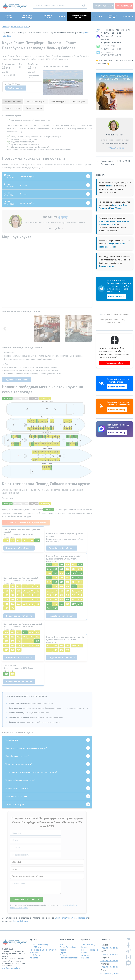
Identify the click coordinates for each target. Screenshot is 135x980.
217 (19, 599)
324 (55, 565)
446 (68, 650)
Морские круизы (113, 17)
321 (74, 582)
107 (25, 540)
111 (37, 540)
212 (25, 595)
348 (74, 565)
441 (49, 645)
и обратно (35, 952)
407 (6, 641)
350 (68, 599)
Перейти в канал (116, 296)
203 (6, 591)
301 (61, 569)
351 (49, 569)
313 (61, 578)
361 (49, 608)
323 (49, 565)
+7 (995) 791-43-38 (104, 6)
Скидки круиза (79, 101)
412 (31, 641)
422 (25, 632)
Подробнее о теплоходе (17, 380)
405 (31, 637)
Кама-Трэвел (116, 208)
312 (55, 578)
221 (6, 604)
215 (6, 599)
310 (80, 573)
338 (80, 591)
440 (74, 645)
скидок (109, 186)
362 (55, 608)
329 (61, 586)
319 (61, 582)
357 (61, 604)
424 (6, 650)
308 (68, 573)
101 (6, 540)
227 (19, 586)
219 (31, 599)
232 (37, 604)
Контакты (126, 6)
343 (74, 595)
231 (31, 604)
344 (80, 595)
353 (74, 599)
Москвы (63, 944)
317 (49, 582)
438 (68, 645)
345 (49, 599)
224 (25, 604)
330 (68, 586)
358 (68, 604)
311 (49, 578)
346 (55, 599)
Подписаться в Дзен (115, 363)
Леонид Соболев (20, 921)
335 (61, 591)
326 (68, 565)
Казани (63, 950)
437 (61, 645)
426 (12, 650)
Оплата (61, 17)
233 (6, 608)
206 (25, 591)
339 (49, 595)
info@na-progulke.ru (11, 968)
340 (55, 595)
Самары (63, 955)
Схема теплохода (34, 108)
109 (31, 540)
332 (80, 586)
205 (19, 591)
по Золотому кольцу (39, 944)
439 (55, 645)
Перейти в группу (117, 387)
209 (6, 595)
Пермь (84, 952)
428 (37, 632)
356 (55, 604)
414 (6, 645)
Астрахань (86, 955)
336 (68, 591)
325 (61, 565)
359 (74, 604)
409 (19, 650)
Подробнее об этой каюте (19, 548)
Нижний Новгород (89, 950)
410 (19, 641)
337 (74, 591)
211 (19, 595)
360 (80, 604)
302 (68, 569)
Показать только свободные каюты (26, 522)
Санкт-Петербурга (68, 947)
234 (12, 608)
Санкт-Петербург (62, 918)
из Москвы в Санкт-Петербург (44, 950)
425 (31, 632)
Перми (63, 952)
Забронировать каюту (26, 899)
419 (6, 632)
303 (74, 569)
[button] (90, 329)
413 (37, 641)
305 (49, 573)
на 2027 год (35, 947)
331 (74, 586)
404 (25, 637)
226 (12, 586)
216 (12, 599)
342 (68, 595)
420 (12, 632)
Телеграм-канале (107, 266)
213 (31, 595)
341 (61, 595)
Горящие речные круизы (79, 17)
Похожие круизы (12, 108)
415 (12, 645)
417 (25, 645)
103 (12, 540)
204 (12, 591)
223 (19, 604)
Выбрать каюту (16, 88)
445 (61, 650)
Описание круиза (59, 101)
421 (19, 632)
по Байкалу (35, 955)
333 (49, 591)
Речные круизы (8, 17)
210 (12, 595)
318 (55, 582)
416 (19, 645)
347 (61, 599)
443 (49, 650)
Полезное (97, 17)
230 (37, 586)
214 (37, 595)
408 (12, 641)
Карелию (85, 958)
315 (74, 578)
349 (80, 565)
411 (25, 641)
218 (25, 599)
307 (61, 573)
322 (80, 582)
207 (31, 591)
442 (80, 645)
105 (19, 540)
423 (37, 645)
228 (25, 586)
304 (80, 569)
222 (12, 604)
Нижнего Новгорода (69, 958)
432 (6, 674)
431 (12, 674)
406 (37, 637)
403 (19, 637)
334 (55, 591)
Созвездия (117, 205)
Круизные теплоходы (28, 17)
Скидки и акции (48, 17)
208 (37, 591)
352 (55, 569)
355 (49, 604)
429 (6, 637)
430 (12, 637)
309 (74, 573)
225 (6, 586)
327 (49, 586)
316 (80, 578)
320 (68, 582)
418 (31, 645)
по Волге (34, 958)
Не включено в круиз (36, 101)
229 (31, 586)
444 (55, 650)
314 (68, 578)
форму (63, 217)
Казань (84, 947)
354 (80, 599)
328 (55, 586)
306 (55, 573)
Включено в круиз (13, 101)
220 (37, 599)
